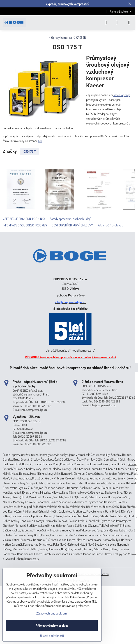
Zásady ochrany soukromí (52, 613)
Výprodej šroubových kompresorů (67, 4)
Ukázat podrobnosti (52, 636)
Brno (82, 295)
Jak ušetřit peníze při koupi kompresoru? (71, 350)
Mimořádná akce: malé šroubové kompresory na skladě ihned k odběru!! (70, 367)
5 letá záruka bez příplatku (70, 308)
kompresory (32, 559)
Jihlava (75, 288)
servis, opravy (122, 95)
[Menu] (129, 23)
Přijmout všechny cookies (52, 625)
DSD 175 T (30, 151)
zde (40, 141)
